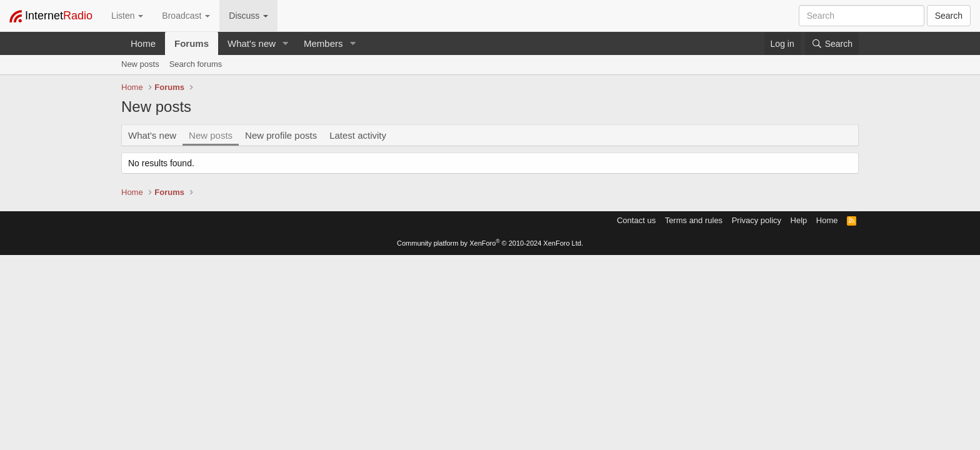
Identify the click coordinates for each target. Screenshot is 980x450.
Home (143, 43)
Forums (192, 43)
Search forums (196, 64)
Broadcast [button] (186, 16)
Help (799, 220)
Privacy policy (757, 220)
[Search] (832, 44)
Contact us (636, 220)
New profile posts (281, 135)
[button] (286, 43)
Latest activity (358, 135)
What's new (252, 43)
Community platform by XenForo (490, 243)
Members (323, 43)
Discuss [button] (248, 16)
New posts (140, 64)
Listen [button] (127, 16)
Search (949, 16)
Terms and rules (694, 220)
